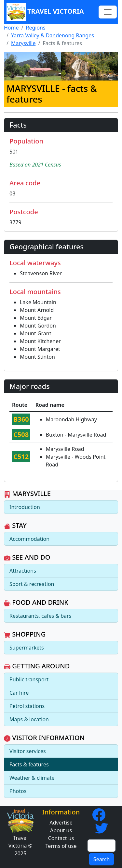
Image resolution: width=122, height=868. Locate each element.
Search (102, 859)
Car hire (19, 693)
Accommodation (29, 539)
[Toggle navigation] (108, 12)
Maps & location (29, 719)
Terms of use (61, 846)
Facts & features (29, 764)
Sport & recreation (32, 584)
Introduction (25, 507)
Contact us (61, 838)
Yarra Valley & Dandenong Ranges (53, 35)
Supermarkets (27, 648)
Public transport (29, 679)
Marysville (23, 43)
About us (61, 830)
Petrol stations (27, 706)
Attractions (23, 571)
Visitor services (28, 751)
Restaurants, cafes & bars (40, 616)
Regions (35, 28)
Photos (18, 791)
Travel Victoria (45, 12)
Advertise (61, 823)
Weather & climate (32, 778)
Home (11, 28)
